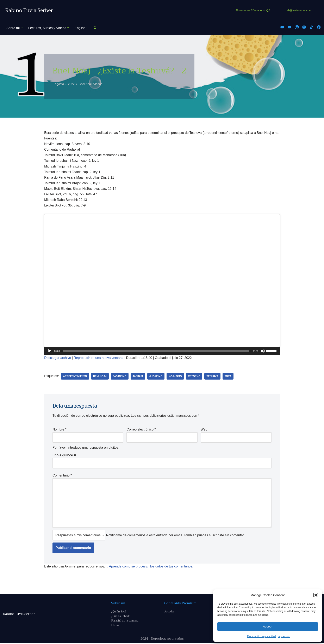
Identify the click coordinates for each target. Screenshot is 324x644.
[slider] (156, 351)
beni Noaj (100, 376)
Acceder (169, 612)
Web (204, 430)
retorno (194, 376)
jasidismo (120, 376)
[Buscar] (95, 28)
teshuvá (213, 376)
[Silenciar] (263, 351)
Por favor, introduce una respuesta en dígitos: (86, 448)
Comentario (62, 476)
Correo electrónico (141, 430)
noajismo (175, 376)
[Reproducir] (50, 351)
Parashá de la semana (125, 621)
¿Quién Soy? (119, 612)
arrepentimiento (75, 376)
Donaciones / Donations (250, 10)
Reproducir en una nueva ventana (99, 358)
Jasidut (138, 376)
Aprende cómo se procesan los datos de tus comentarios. (151, 567)
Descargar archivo (58, 358)
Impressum (284, 636)
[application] (162, 351)
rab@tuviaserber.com (299, 10)
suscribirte (216, 536)
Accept (268, 626)
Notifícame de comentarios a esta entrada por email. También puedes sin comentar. (149, 536)
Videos (98, 84)
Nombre (60, 430)
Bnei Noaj (85, 84)
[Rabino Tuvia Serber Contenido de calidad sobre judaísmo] (29, 10)
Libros (115, 626)
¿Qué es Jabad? (121, 617)
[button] (316, 595)
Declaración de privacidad (261, 636)
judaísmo (156, 376)
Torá (228, 376)
